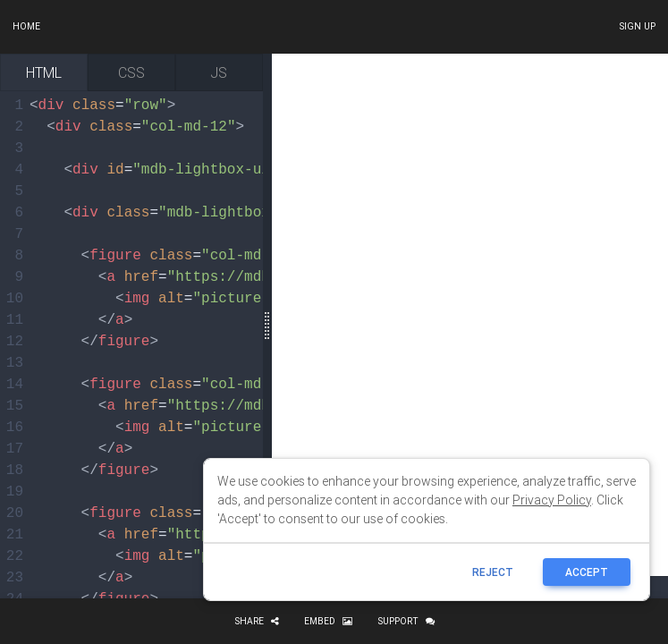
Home (26, 26)
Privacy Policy (552, 500)
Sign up (637, 26)
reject (493, 572)
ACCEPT (587, 572)
